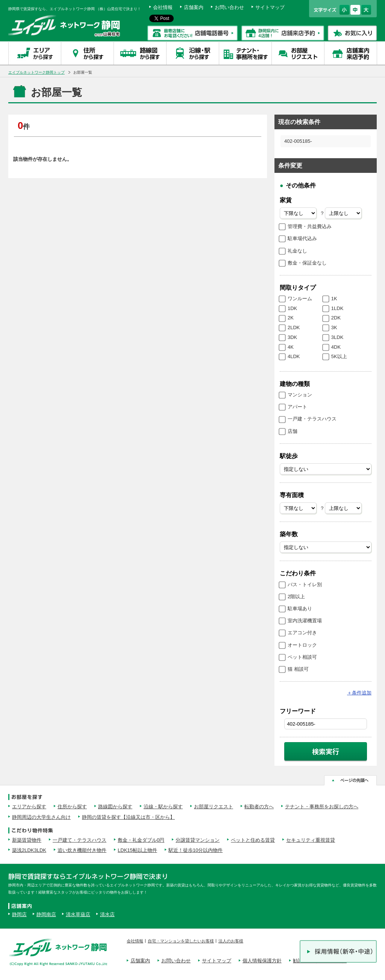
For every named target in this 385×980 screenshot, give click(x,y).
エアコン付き (302, 633)
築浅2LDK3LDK (29, 850)
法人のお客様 (231, 941)
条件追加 (359, 693)
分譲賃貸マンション (198, 840)
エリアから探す (29, 807)
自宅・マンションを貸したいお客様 (181, 941)
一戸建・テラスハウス (312, 419)
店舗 (293, 431)
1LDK (337, 308)
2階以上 (296, 597)
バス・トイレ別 (305, 585)
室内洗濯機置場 (305, 621)
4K (291, 347)
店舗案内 (194, 7)
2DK (336, 318)
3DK (292, 337)
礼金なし (297, 251)
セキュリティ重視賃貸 (311, 840)
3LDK (337, 337)
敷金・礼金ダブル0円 (141, 840)
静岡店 (19, 914)
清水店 (107, 914)
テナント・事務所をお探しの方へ (322, 807)
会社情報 (163, 7)
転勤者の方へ (259, 807)
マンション (300, 395)
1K (334, 299)
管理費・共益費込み (310, 226)
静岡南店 (46, 914)
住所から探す (72, 807)
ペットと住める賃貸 (253, 840)
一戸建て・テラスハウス (80, 840)
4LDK (294, 356)
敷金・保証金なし (307, 263)
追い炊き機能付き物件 (82, 850)
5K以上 (339, 356)
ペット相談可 (302, 657)
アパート (297, 407)
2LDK (294, 327)
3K (334, 327)
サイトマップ (270, 7)
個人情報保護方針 (262, 961)
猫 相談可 (298, 669)
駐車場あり (300, 609)
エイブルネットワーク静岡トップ (36, 72)
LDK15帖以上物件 (137, 850)
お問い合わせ (229, 7)
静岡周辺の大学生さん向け (41, 817)
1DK (292, 308)
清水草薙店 (78, 914)
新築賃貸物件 (27, 840)
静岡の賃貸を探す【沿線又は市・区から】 (128, 817)
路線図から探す (115, 807)
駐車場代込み (302, 238)
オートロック (302, 645)
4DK (336, 347)
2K (291, 318)
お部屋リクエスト (214, 807)
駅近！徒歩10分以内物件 (196, 850)
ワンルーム (300, 299)
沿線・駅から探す (163, 807)
